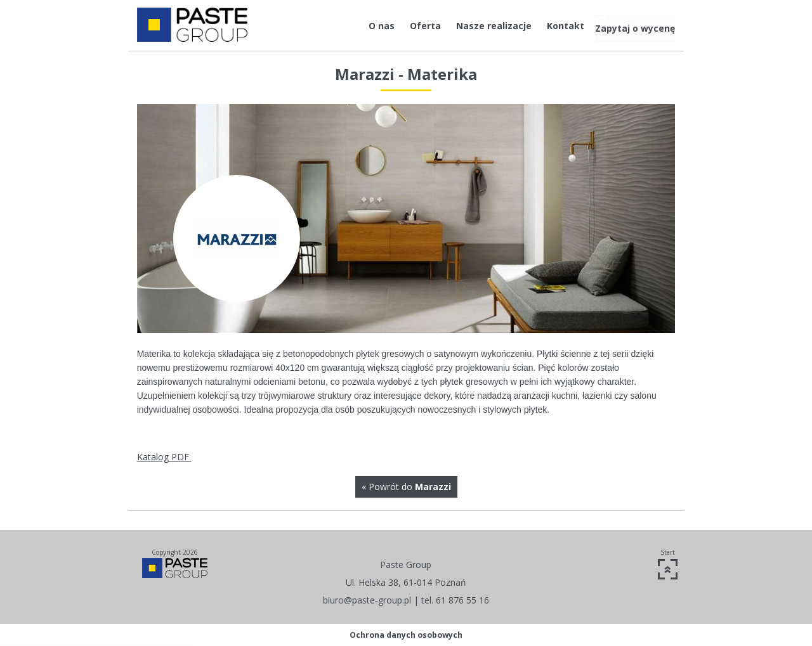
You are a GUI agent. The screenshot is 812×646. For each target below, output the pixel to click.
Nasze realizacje (464, 26)
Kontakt (536, 26)
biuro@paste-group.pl (367, 600)
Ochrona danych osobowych (406, 635)
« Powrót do (406, 487)
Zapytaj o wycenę (630, 26)
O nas (352, 26)
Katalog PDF (164, 457)
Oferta (396, 26)
